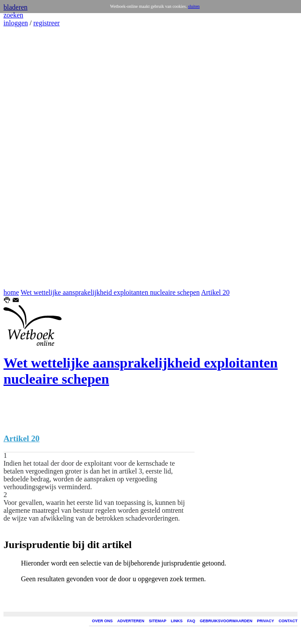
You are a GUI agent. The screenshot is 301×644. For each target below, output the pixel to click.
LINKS (177, 621)
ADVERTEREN (131, 621)
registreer (46, 23)
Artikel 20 (215, 292)
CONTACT (288, 621)
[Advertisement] (30, 158)
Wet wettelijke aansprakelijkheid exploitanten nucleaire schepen (110, 292)
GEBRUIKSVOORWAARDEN (226, 621)
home (11, 292)
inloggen (16, 23)
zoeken (13, 15)
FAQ (191, 621)
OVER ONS (103, 621)
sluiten (194, 6)
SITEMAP (157, 621)
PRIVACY (265, 621)
